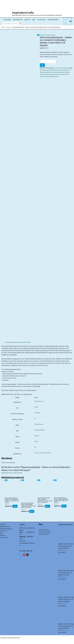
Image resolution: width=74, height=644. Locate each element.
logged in (11, 473)
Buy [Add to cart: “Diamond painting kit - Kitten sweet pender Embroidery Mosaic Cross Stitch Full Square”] (32, 511)
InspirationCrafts (23, 13)
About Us (27, 20)
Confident (37, 413)
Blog (34, 20)
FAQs (2, 533)
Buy (42, 65)
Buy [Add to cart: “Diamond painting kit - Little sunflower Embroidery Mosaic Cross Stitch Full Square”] (48, 506)
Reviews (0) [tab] (27, 342)
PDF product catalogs (45, 532)
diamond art (67, 70)
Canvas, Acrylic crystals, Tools (43, 453)
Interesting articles (44, 530)
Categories (7, 20)
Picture (36, 441)
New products (18, 20)
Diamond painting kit (58, 72)
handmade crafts (60, 74)
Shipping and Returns (6, 529)
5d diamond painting (58, 70)
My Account (42, 20)
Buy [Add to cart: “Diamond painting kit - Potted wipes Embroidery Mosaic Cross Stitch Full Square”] (64, 506)
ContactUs (3, 524)
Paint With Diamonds (52, 77)
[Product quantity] (48, 62)
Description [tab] (8, 342)
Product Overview (44, 534)
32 (35, 418)
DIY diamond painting (49, 74)
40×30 (36, 407)
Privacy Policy (4, 537)
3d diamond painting (46, 70)
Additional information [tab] (18, 342)
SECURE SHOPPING (53, 20)
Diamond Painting (39, 430)
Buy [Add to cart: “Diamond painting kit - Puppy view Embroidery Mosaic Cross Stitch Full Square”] (15, 506)
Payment (2, 535)
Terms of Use (4, 531)
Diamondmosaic (39, 401)
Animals (42, 35)
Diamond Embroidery (46, 72)
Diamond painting (50, 35)
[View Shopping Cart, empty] (67, 21)
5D (35, 447)
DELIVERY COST (5, 527)
